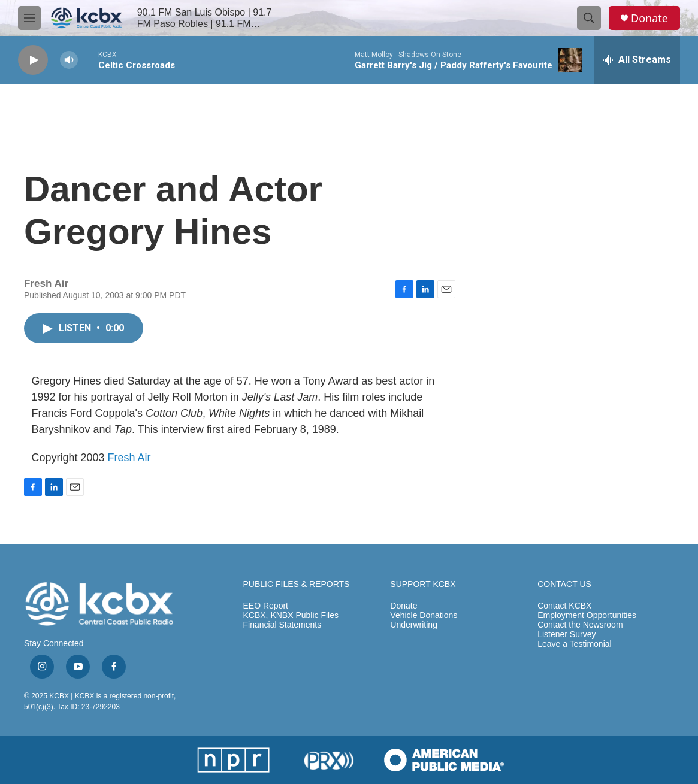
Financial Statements (282, 625)
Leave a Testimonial (574, 644)
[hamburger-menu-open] (29, 18)
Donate (649, 18)
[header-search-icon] (589, 18)
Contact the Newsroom (580, 625)
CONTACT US (564, 584)
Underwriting (414, 625)
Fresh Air (129, 458)
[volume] (69, 60)
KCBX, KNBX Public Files (291, 615)
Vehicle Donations (424, 615)
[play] (33, 60)
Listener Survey (566, 635)
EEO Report (266, 606)
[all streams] (637, 60)
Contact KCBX (564, 606)
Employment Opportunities (587, 615)
